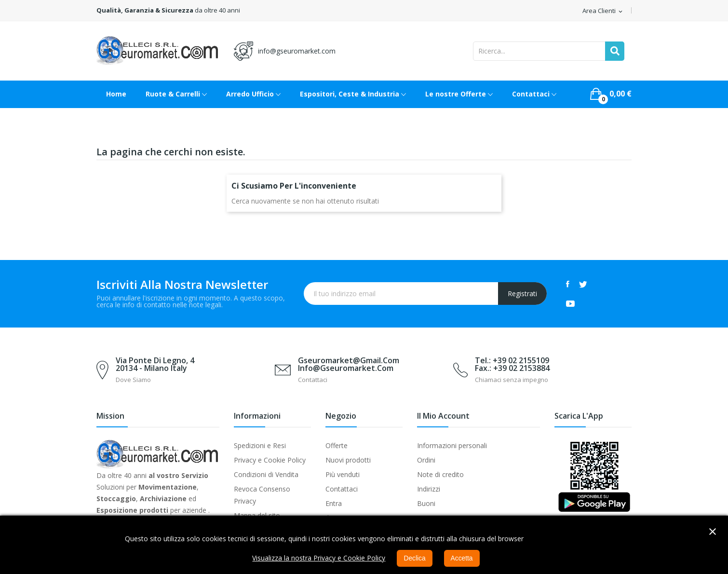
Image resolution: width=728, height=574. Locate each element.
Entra (334, 503)
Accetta (462, 559)
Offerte (337, 445)
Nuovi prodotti (348, 460)
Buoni (426, 503)
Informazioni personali (452, 445)
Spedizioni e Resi (260, 445)
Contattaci (342, 489)
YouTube (570, 303)
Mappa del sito (257, 515)
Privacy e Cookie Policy (270, 460)
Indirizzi (429, 489)
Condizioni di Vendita (266, 474)
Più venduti (343, 474)
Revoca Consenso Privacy (262, 495)
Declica (415, 559)
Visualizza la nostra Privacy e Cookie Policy (319, 558)
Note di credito (440, 474)
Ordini (426, 460)
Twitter (583, 284)
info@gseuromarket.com (297, 51)
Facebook (568, 284)
